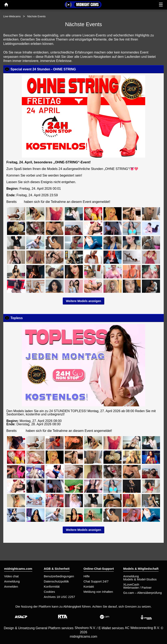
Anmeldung (12, 581)
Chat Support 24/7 (96, 581)
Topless (17, 318)
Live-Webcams (12, 16)
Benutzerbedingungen (59, 576)
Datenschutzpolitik (56, 581)
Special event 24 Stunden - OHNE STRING (43, 69)
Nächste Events (36, 16)
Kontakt (89, 586)
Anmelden (11, 586)
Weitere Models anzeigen (84, 301)
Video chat (11, 576)
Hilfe (87, 576)
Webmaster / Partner (137, 588)
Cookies (49, 592)
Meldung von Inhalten (98, 592)
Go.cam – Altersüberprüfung (143, 593)
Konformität (52, 586)
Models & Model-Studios (140, 579)
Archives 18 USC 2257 (59, 597)
